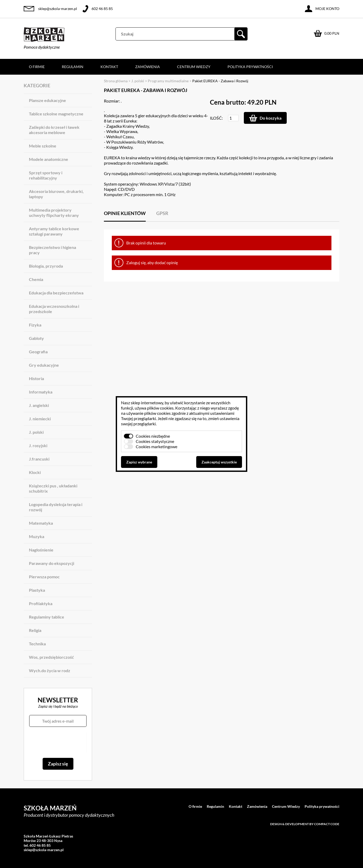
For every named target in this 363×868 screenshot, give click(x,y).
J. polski (36, 432)
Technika (37, 644)
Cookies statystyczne (155, 441)
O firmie (37, 67)
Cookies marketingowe (157, 446)
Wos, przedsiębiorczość (51, 657)
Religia (35, 630)
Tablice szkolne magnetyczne (56, 114)
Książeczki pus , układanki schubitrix (53, 488)
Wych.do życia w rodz (50, 670)
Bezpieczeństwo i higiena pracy (52, 250)
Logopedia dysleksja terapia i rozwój (56, 507)
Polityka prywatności (250, 67)
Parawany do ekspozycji (52, 563)
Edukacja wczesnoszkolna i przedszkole (54, 309)
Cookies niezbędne (153, 436)
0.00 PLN (332, 33)
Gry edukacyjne (44, 365)
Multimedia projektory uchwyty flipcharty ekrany (54, 213)
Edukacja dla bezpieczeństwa (56, 293)
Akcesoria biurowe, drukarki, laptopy (56, 194)
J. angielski (39, 405)
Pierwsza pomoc (44, 577)
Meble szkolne (43, 146)
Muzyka (37, 536)
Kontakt (109, 67)
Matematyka (41, 523)
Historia (36, 378)
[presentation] (58, 742)
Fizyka (35, 325)
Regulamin (73, 67)
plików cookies (160, 408)
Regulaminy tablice (47, 617)
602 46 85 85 (102, 9)
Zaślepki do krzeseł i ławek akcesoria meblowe (54, 130)
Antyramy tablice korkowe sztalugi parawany (54, 231)
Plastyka (37, 590)
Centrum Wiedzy (194, 67)
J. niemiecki (40, 419)
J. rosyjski (38, 445)
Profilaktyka (41, 603)
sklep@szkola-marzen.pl (58, 9)
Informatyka (41, 392)
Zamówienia (148, 67)
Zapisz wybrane (139, 462)
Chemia (36, 279)
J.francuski (39, 459)
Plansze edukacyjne (47, 100)
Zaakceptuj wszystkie (219, 462)
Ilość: (216, 118)
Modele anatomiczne (49, 159)
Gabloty (36, 338)
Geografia (38, 352)
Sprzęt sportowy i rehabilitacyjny (46, 175)
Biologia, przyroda (46, 266)
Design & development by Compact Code (305, 824)
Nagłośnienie (41, 550)
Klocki (35, 472)
